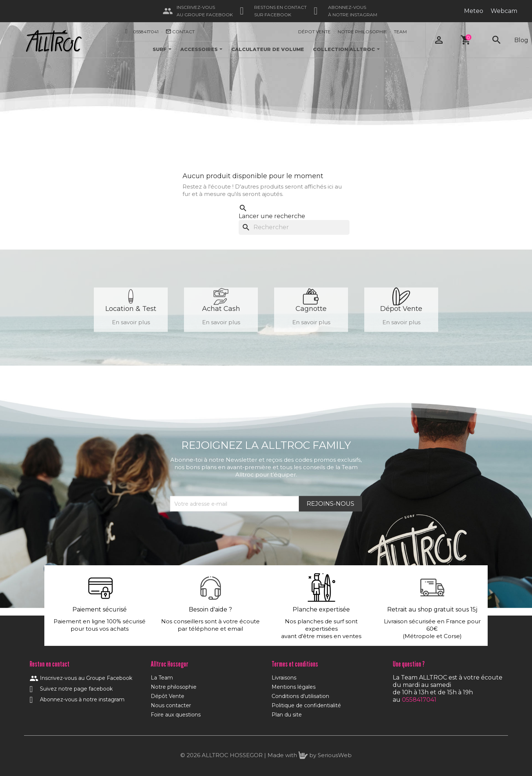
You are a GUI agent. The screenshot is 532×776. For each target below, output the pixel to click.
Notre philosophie (174, 687)
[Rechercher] (294, 227)
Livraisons (284, 678)
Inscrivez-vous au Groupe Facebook (81, 678)
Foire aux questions (176, 715)
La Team (162, 678)
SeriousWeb (335, 755)
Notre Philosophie (362, 32)
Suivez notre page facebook (71, 689)
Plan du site (287, 715)
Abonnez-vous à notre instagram (77, 699)
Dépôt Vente (168, 696)
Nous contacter (171, 705)
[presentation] (226, 530)
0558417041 (146, 32)
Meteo (474, 11)
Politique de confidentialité (306, 705)
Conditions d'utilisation (300, 696)
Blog (521, 40)
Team (400, 32)
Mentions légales (294, 687)
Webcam (504, 11)
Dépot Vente (314, 32)
